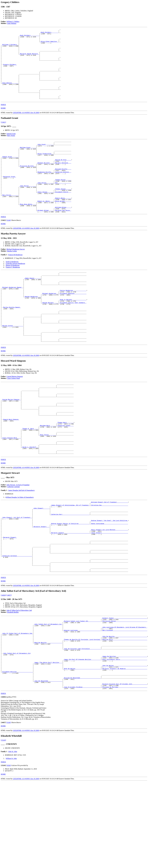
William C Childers (13, 22)
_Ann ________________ (63, 206)
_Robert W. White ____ (45, 228)
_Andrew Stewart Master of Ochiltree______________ (70, 586)
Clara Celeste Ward (13, 422)
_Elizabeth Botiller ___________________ (17, 755)
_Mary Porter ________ (10, 220)
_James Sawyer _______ (32, 308)
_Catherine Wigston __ (63, 193)
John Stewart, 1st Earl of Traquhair (18, 542)
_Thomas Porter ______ (63, 202)
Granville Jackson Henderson (15, 292)
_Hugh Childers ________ (49, 33)
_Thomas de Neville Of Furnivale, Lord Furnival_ (82, 716)
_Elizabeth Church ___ (63, 217)
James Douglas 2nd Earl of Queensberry (21, 548)
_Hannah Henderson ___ (32, 330)
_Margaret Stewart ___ (41, 589)
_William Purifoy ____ (63, 189)
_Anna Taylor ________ (48, 488)
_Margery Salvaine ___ (63, 182)
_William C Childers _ (10, 48)
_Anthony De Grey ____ (45, 182)
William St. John (11, 845)
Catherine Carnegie (13, 544)
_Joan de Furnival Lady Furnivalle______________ (82, 727)
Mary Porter (11, 150)
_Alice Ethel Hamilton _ (49, 44)
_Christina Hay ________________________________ (109, 564)
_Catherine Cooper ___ (65, 477)
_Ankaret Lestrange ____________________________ (82, 705)
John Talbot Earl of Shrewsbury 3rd (17, 733)
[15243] (3, 827)
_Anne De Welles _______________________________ (82, 751)
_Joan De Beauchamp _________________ (48, 766)
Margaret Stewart (10, 602)
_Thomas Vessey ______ (63, 213)
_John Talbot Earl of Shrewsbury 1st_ (48, 698)
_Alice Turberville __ (45, 171)
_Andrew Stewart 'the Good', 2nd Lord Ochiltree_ (109, 582)
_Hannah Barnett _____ (50, 338)
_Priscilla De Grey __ (28, 185)
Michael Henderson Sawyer (16, 278)
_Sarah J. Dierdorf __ (30, 503)
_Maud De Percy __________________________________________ (124, 716)
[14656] (3, 667)
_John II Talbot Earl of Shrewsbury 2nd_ (17, 709)
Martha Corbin (12, 280)
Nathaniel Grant (10, 198)
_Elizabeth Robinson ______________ (73, 327)
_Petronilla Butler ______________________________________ (124, 694)
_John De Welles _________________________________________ (124, 747)
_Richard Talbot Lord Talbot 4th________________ (82, 694)
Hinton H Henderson (13, 294)
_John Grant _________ (45, 160)
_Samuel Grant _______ (10, 174)
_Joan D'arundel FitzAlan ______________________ (82, 773)
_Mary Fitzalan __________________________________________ (124, 705)
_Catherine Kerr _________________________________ (70, 575)
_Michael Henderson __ (50, 327)
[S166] (9, 249)
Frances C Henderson (13, 296)
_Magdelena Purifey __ (45, 193)
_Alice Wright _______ (63, 228)
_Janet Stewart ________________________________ (109, 597)
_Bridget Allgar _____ (45, 239)
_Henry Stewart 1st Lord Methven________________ (109, 593)
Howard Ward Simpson (11, 470)
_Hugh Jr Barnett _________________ (73, 334)
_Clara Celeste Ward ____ (11, 492)
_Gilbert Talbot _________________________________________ (124, 690)
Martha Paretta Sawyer (12, 343)
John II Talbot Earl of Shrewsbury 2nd (19, 682)
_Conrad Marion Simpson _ (11, 446)
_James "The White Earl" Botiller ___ (48, 744)
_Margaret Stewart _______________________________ (70, 597)
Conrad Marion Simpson (15, 420)
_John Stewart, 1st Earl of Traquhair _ (17, 578)
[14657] (9, 667)
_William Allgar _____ (63, 235)
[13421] (3, 137)
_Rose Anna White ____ (28, 231)
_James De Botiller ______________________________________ (124, 736)
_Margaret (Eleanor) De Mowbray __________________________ (124, 751)
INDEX (3, 119)
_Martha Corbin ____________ (12, 365)
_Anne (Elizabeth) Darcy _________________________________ (124, 740)
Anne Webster (12, 23)
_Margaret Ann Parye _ (63, 239)
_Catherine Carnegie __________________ (17, 624)
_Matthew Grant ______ (28, 163)
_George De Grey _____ (63, 178)
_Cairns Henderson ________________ (73, 323)
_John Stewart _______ (41, 567)
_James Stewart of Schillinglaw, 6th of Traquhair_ (70, 564)
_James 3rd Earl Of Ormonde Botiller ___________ (82, 740)
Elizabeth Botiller (13, 684)
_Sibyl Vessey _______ (45, 217)
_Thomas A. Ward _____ (30, 481)
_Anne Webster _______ (10, 94)
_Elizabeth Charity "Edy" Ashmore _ (73, 338)
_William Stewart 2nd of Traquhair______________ (109, 560)
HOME (3, 123)
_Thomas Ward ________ (65, 474)
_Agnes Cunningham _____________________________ (109, 586)
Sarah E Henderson (12, 290)
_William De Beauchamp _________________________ (82, 762)
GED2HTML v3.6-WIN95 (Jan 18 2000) (26, 127)
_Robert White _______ (63, 224)
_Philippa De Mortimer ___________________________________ (124, 773)
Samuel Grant (11, 148)
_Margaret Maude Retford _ (29, 59)
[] (3, 249)
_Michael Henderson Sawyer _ (12, 319)
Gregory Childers (10, 72)
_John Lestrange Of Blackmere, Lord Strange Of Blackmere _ (124, 701)
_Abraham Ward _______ (48, 477)
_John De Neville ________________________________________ (124, 712)
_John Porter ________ (45, 206)
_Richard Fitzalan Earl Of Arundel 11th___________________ (124, 769)
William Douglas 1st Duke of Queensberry (20, 555)
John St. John (13, 838)
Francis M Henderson (15, 284)
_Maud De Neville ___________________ (48, 720)
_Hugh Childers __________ (29, 37)
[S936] (9, 852)
